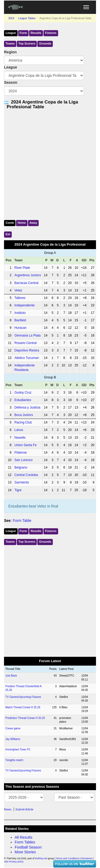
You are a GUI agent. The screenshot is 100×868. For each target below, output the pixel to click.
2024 (11, 18)
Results (36, 33)
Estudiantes (23, 400)
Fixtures (51, 33)
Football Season (28, 847)
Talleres (20, 298)
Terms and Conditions (68, 858)
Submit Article (24, 809)
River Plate (22, 268)
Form (23, 33)
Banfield (20, 320)
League (11, 33)
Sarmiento (22, 482)
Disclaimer (87, 858)
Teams (10, 43)
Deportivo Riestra (27, 350)
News (8, 809)
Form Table (22, 521)
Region (10, 52)
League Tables (27, 18)
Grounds (45, 43)
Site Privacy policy (14, 862)
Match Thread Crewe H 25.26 (23, 707)
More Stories (25, 852)
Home (22, 223)
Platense (21, 453)
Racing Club (23, 422)
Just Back (11, 676)
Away (33, 223)
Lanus (19, 430)
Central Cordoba (26, 475)
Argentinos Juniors (28, 275)
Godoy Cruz (23, 393)
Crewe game (13, 728)
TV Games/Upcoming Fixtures (23, 697)
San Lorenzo (23, 460)
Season (11, 82)
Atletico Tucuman (27, 358)
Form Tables (25, 842)
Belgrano (21, 467)
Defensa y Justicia (27, 407)
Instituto (20, 313)
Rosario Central (25, 343)
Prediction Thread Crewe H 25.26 (25, 718)
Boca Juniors (24, 415)
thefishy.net (41, 858)
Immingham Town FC (18, 749)
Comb (10, 223)
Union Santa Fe (25, 445)
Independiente (25, 305)
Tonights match (14, 760)
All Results (23, 837)
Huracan (20, 328)
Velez (18, 290)
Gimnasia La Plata (27, 335)
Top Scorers (27, 43)
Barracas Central (26, 283)
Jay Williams (13, 739)
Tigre (18, 490)
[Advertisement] (50, 164)
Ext (8, 234)
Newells (20, 438)
